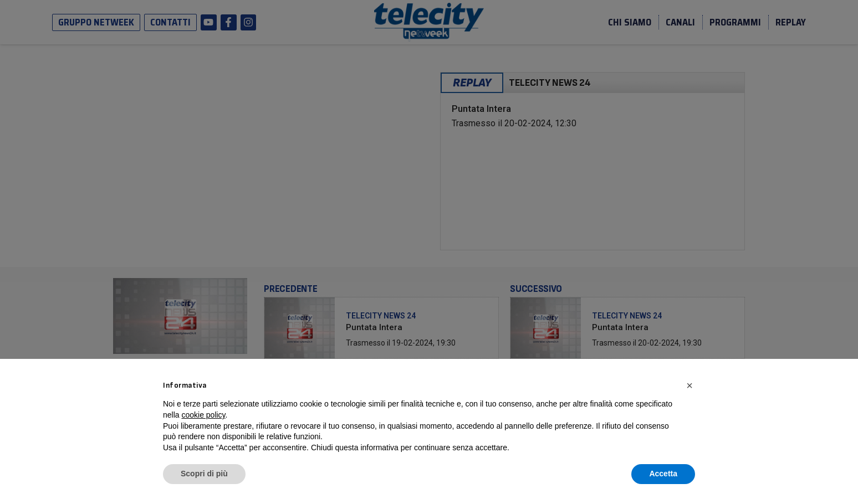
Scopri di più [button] (204, 474)
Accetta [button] (663, 474)
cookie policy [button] (203, 415)
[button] (690, 385)
